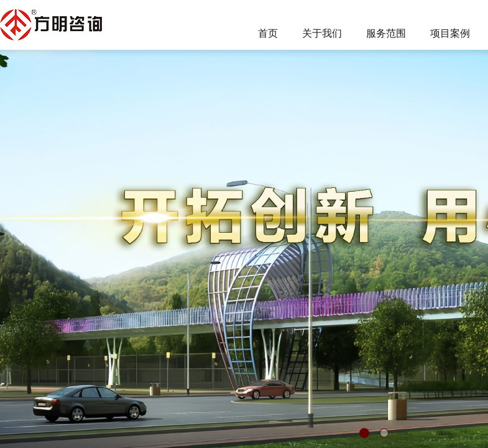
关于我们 (322, 33)
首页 (268, 33)
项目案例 (450, 33)
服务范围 (386, 33)
